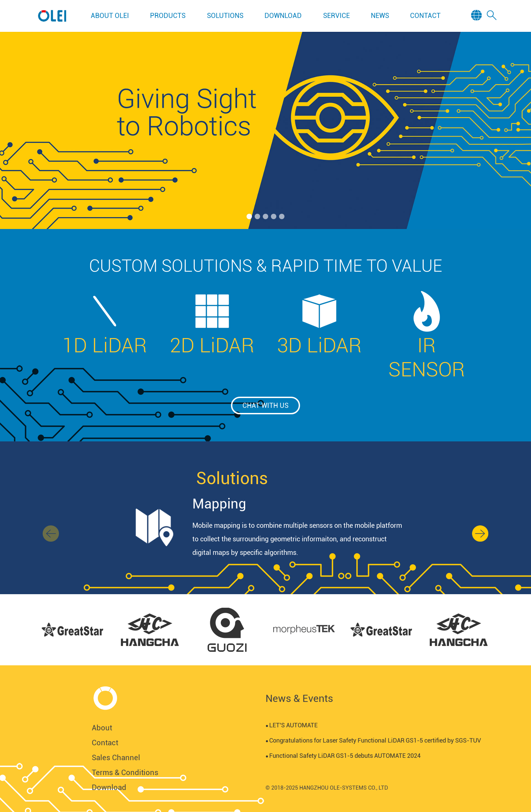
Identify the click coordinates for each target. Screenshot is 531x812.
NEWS (380, 16)
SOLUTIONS (225, 16)
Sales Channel (116, 758)
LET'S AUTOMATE (292, 725)
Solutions (232, 478)
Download (109, 787)
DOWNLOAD (283, 16)
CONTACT (425, 16)
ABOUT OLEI (110, 16)
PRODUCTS (168, 16)
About (102, 728)
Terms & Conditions (125, 773)
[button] (249, 216)
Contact (105, 743)
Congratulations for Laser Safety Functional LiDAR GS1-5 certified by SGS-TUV (373, 740)
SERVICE (336, 16)
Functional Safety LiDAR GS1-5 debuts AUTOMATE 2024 (343, 756)
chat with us (265, 405)
